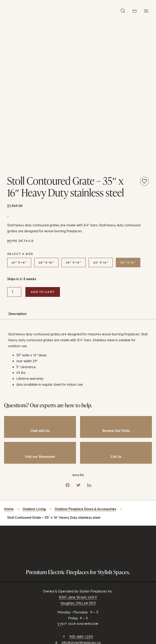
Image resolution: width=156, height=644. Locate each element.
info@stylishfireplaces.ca (81, 500)
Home (9, 366)
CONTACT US (78, 516)
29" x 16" (74, 120)
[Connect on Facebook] (67, 510)
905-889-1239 (81, 494)
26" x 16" (46, 120)
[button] (123, 11)
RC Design (98, 611)
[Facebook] (68, 341)
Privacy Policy (58, 615)
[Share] (6, 642)
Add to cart (43, 149)
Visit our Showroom (78, 481)
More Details (20, 98)
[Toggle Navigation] (146, 11)
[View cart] (135, 11)
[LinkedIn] (89, 341)
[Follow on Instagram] (74, 510)
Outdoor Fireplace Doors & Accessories (85, 366)
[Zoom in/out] (2, 642)
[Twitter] (78, 341)
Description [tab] (17, 171)
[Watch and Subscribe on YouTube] (88, 510)
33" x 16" (101, 120)
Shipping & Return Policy (88, 615)
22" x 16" (19, 120)
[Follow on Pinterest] (81, 510)
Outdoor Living (34, 366)
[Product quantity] (14, 149)
